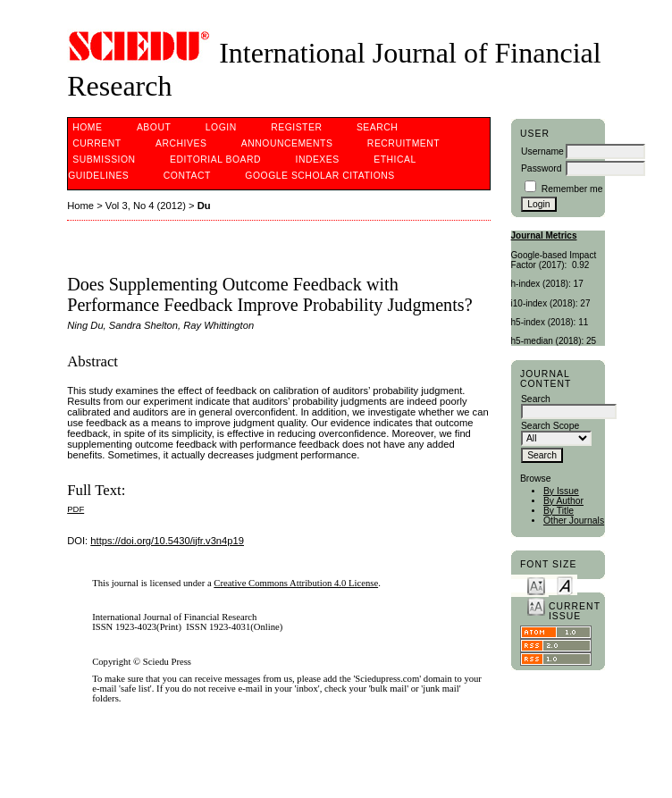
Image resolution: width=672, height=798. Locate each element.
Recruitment (403, 143)
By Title (559, 511)
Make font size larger (536, 605)
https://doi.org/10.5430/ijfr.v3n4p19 (167, 541)
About (154, 127)
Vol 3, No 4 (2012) (146, 206)
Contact (187, 176)
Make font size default (565, 585)
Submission (104, 160)
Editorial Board (215, 160)
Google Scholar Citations (319, 176)
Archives (181, 143)
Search (377, 127)
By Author (563, 501)
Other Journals (574, 521)
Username (542, 151)
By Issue (561, 491)
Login (221, 127)
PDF (76, 509)
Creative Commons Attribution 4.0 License (296, 583)
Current (97, 143)
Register (296, 127)
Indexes (317, 160)
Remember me (572, 189)
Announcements (287, 143)
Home (87, 127)
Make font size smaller (536, 585)
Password (542, 168)
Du (204, 206)
